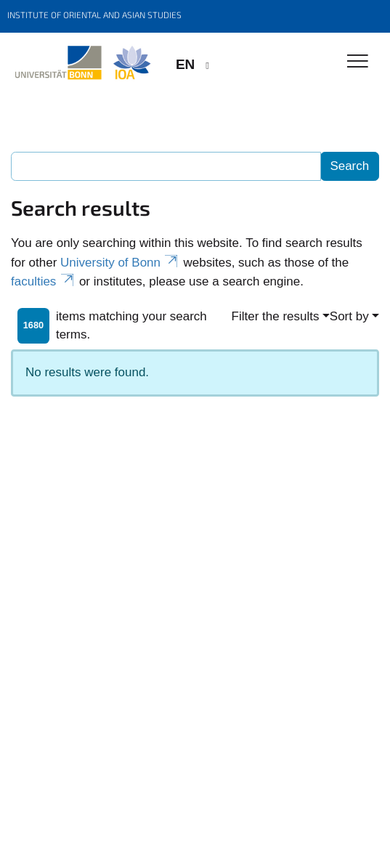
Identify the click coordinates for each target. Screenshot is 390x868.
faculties (43, 281)
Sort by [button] (349, 316)
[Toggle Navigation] (358, 62)
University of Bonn (120, 263)
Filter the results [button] (276, 316)
